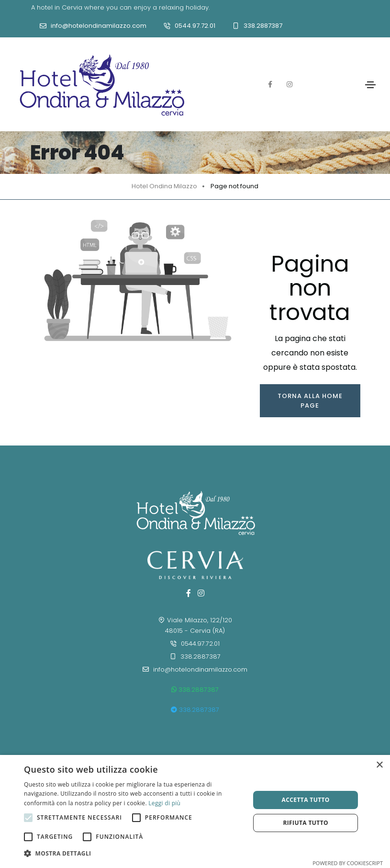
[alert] (195, 811)
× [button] (379, 765)
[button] (134, 854)
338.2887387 (263, 26)
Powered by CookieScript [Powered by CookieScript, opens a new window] (348, 863)
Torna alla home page (310, 401)
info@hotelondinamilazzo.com (99, 26)
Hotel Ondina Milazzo (164, 186)
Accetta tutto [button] (306, 800)
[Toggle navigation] (370, 85)
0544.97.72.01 (195, 26)
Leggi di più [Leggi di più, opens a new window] (164, 803)
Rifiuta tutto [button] (306, 823)
